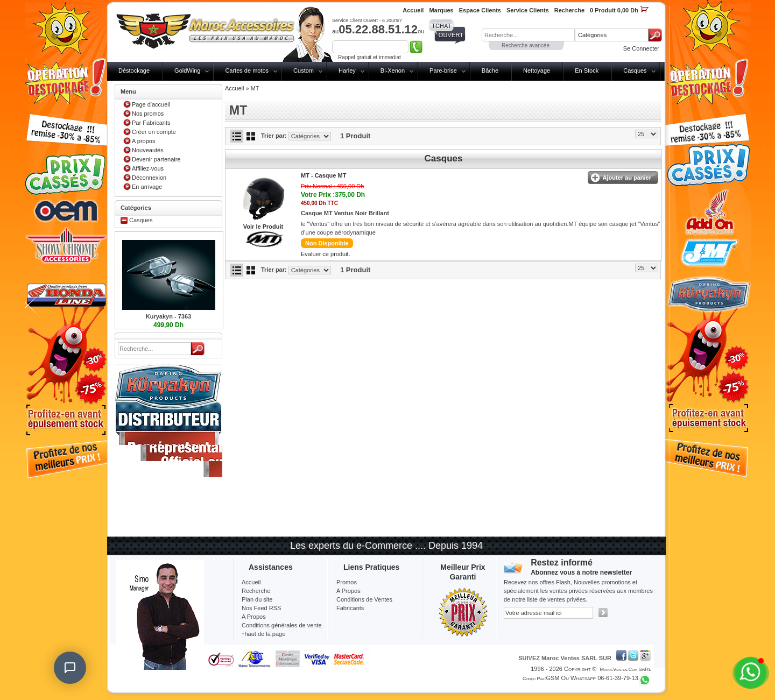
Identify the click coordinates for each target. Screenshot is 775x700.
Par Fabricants (151, 123)
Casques (635, 70)
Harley (347, 70)
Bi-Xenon (393, 70)
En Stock (587, 70)
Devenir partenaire (156, 159)
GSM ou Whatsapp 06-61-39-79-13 (592, 678)
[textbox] (528, 35)
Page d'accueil (151, 104)
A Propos (348, 591)
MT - (323, 175)
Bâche (490, 70)
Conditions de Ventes (364, 599)
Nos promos (148, 114)
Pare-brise (443, 70)
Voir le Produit (263, 227)
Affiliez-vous (148, 168)
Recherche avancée (526, 45)
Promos (347, 582)
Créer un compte (154, 132)
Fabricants (350, 608)
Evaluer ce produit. (326, 254)
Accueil (234, 88)
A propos (143, 141)
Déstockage (134, 70)
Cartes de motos (247, 70)
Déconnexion (149, 178)
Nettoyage (537, 70)
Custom (304, 70)
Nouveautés (148, 150)
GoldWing (187, 70)
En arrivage (147, 187)
